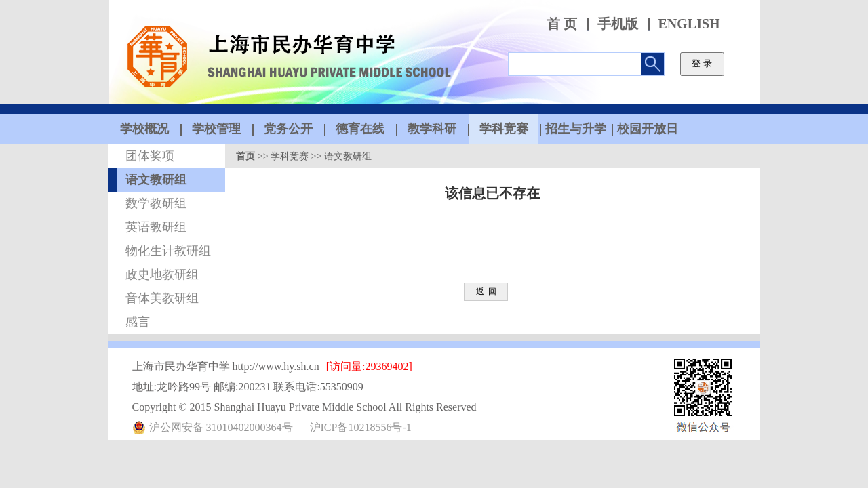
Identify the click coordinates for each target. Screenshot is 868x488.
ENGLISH (689, 24)
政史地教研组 (162, 274)
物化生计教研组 (168, 251)
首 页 (562, 24)
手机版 (618, 24)
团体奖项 (150, 156)
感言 (138, 322)
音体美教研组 (162, 298)
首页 (245, 156)
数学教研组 (156, 203)
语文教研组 (156, 180)
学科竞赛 (290, 156)
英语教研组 (156, 227)
